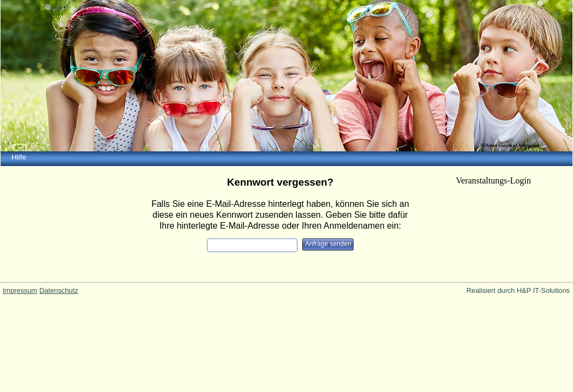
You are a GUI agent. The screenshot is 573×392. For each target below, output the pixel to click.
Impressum (20, 290)
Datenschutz (59, 290)
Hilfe (19, 157)
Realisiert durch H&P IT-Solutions (518, 290)
